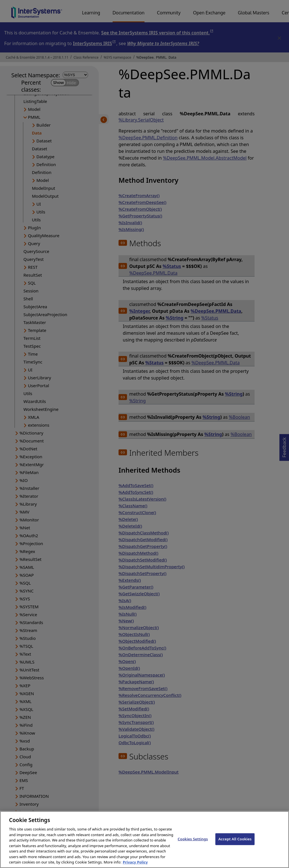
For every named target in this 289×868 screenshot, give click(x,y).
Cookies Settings (193, 844)
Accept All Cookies (235, 844)
